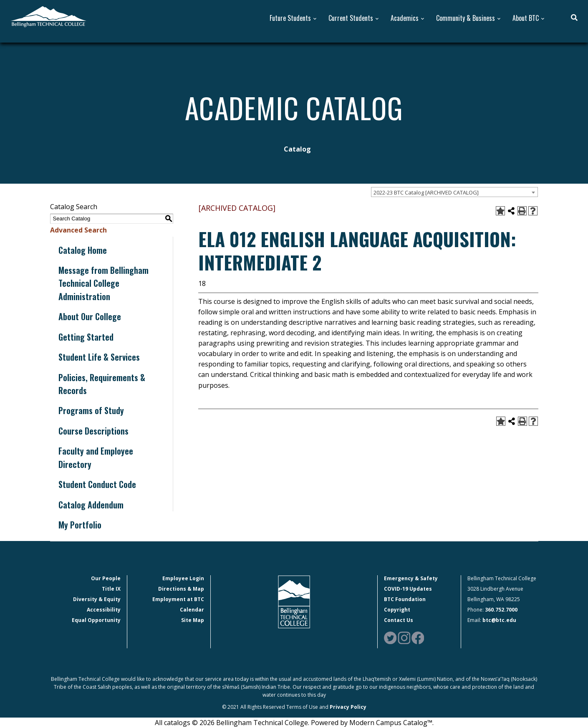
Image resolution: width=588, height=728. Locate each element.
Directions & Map (181, 589)
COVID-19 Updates (408, 589)
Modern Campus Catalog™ (391, 723)
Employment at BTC (178, 599)
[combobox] (454, 192)
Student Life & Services (99, 357)
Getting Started (86, 337)
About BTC (526, 18)
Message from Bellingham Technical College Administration (103, 283)
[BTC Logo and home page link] (48, 16)
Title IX (111, 589)
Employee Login (183, 578)
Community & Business (466, 18)
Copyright (397, 610)
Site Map (193, 620)
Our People (106, 578)
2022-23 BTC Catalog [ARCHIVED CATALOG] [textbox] (426, 192)
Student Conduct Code (97, 484)
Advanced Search (78, 230)
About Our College (90, 316)
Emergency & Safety (411, 578)
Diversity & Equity (97, 599)
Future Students (290, 18)
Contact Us (399, 620)
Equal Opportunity (96, 620)
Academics (405, 18)
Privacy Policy (348, 707)
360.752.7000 (501, 610)
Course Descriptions (93, 431)
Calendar (192, 610)
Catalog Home (83, 250)
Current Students (351, 18)
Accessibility (104, 610)
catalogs (177, 723)
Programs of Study (91, 410)
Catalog (297, 149)
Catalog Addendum (91, 505)
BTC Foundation (405, 599)
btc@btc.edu (499, 620)
